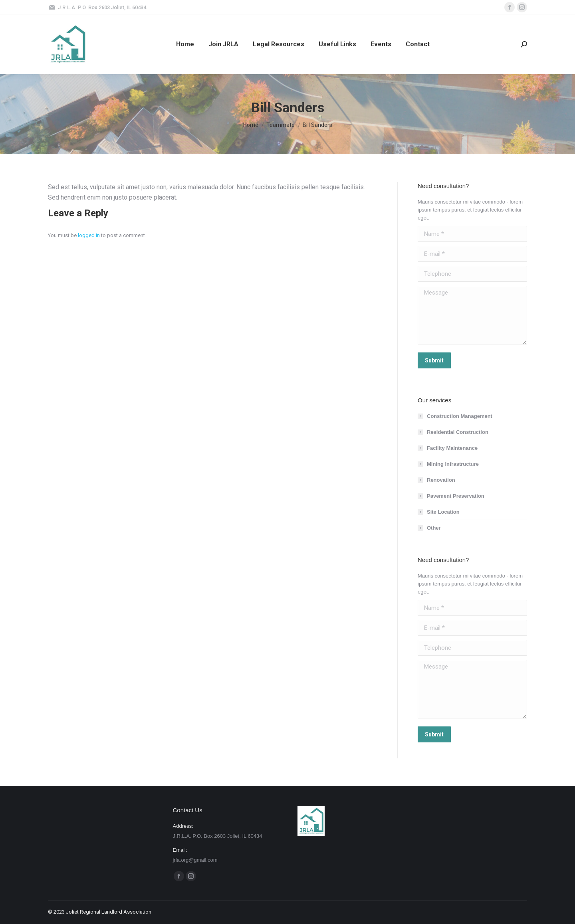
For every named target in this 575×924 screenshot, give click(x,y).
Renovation (441, 480)
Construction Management (460, 416)
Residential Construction (458, 432)
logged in (89, 235)
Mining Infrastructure (453, 464)
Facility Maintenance (452, 448)
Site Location (443, 512)
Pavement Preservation (456, 496)
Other (434, 528)
